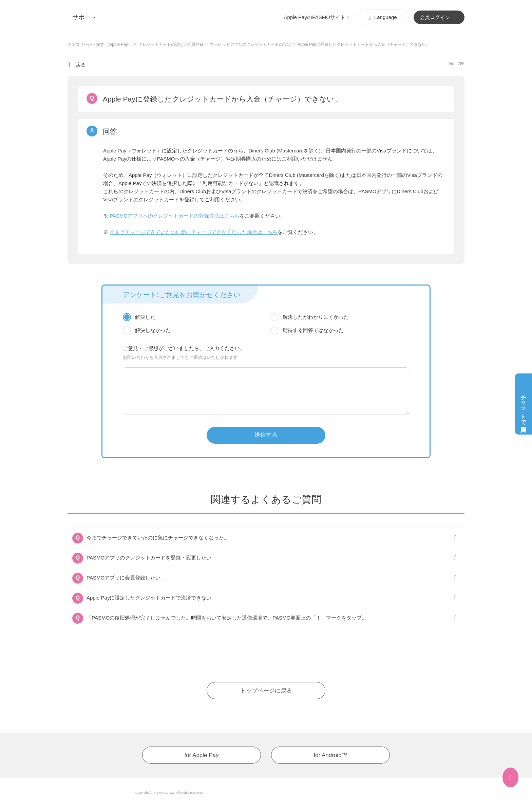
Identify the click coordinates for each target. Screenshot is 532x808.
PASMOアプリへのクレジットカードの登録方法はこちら (174, 216)
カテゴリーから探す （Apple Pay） (100, 44)
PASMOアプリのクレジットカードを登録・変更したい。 (151, 558)
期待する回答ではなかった (313, 330)
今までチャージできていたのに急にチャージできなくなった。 (158, 538)
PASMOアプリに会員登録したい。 (126, 578)
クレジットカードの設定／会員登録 (171, 44)
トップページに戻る (266, 691)
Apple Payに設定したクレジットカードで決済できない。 (151, 598)
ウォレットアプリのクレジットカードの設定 (250, 44)
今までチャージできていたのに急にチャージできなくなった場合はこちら (194, 232)
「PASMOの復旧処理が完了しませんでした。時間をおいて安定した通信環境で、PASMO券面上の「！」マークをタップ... (226, 618)
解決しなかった (153, 330)
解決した (145, 317)
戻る (81, 65)
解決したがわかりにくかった (316, 317)
